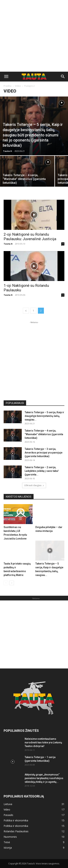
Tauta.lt (8, 151)
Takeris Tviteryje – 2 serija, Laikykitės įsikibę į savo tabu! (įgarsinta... (42, 471)
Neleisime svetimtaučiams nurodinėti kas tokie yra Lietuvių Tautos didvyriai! (43, 742)
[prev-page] (26, 311)
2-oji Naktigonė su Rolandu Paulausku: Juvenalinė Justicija (30, 237)
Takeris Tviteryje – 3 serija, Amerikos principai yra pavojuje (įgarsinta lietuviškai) (44, 453)
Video (18, 86)
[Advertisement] (34, 36)
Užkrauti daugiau (34, 485)
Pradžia (8, 86)
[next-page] (12, 583)
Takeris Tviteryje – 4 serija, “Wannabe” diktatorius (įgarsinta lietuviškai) (44, 434)
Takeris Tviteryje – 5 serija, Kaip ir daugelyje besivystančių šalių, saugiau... (44, 416)
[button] (6, 77)
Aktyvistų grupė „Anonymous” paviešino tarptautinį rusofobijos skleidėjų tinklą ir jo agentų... (44, 778)
